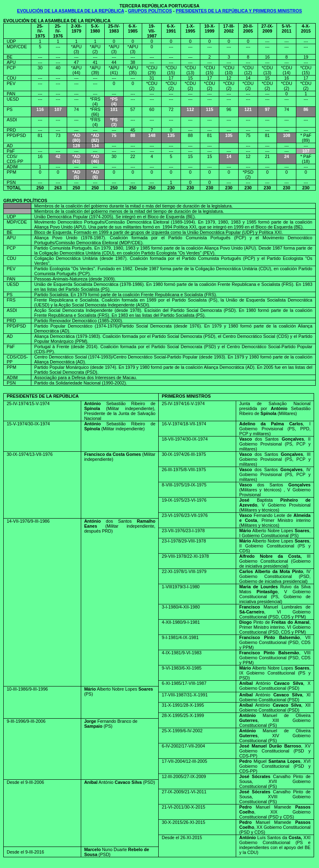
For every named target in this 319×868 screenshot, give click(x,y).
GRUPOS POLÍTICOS (150, 11)
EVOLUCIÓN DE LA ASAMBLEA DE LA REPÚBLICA (70, 11)
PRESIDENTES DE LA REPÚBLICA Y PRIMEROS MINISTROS (239, 11)
